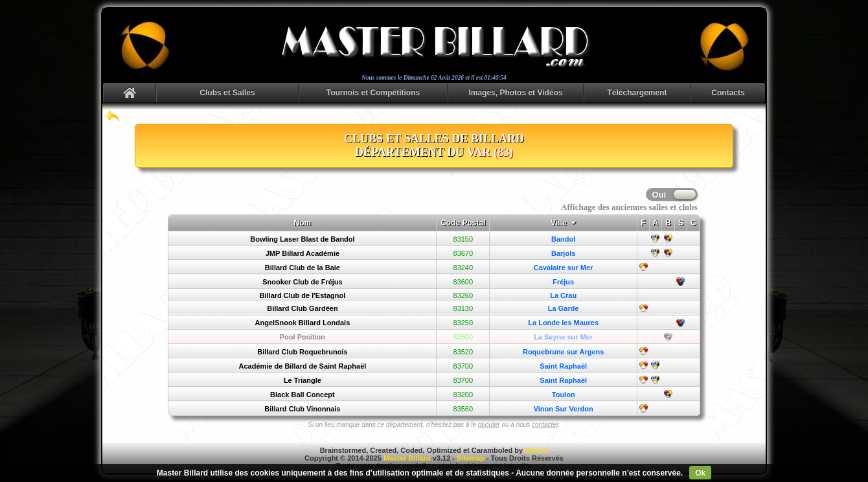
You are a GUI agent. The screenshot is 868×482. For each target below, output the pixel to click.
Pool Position (303, 337)
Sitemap (471, 458)
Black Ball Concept (303, 395)
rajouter (489, 425)
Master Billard (407, 458)
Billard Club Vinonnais (302, 409)
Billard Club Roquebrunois (302, 352)
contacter (545, 425)
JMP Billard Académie (303, 253)
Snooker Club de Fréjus (302, 282)
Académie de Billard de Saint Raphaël (303, 366)
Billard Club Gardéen (302, 308)
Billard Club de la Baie (303, 268)
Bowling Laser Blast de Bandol (302, 239)
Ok (700, 473)
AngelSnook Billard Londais (303, 323)
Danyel (536, 450)
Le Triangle (303, 380)
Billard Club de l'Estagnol (303, 295)
